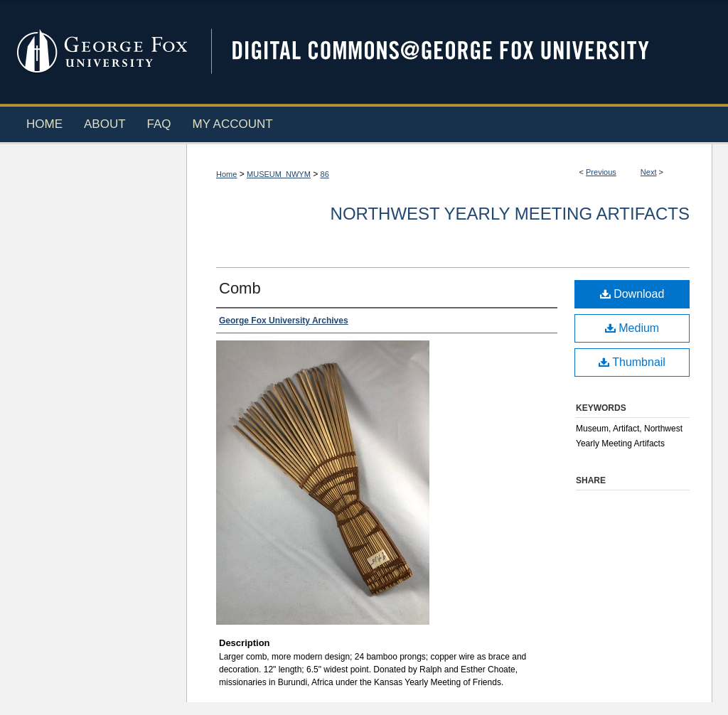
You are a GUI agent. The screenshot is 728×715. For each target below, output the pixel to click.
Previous (601, 172)
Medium (632, 328)
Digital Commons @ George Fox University (453, 52)
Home (226, 174)
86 (325, 174)
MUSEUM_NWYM (279, 174)
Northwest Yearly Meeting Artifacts (510, 214)
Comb (240, 288)
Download (632, 294)
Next (649, 172)
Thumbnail (632, 362)
